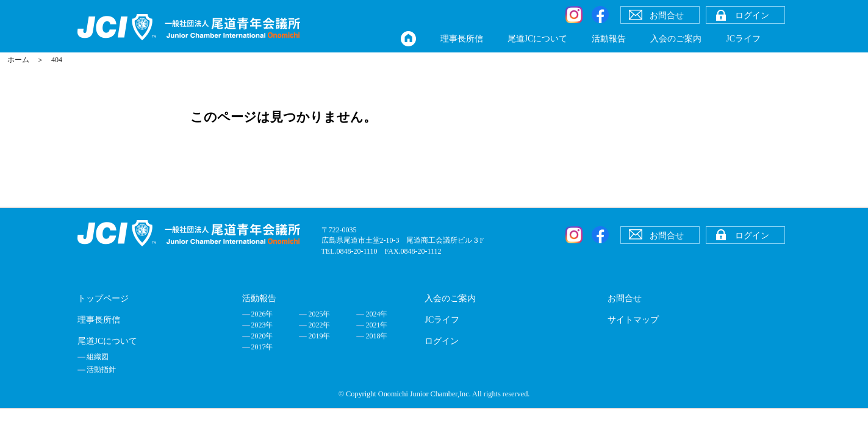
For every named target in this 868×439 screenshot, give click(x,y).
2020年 (262, 336)
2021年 (376, 325)
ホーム (18, 60)
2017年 (262, 347)
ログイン (442, 341)
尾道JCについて (538, 39)
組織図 (98, 357)
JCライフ (743, 39)
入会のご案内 (676, 39)
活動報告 (609, 39)
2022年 (319, 325)
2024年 (376, 314)
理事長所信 (462, 39)
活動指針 (101, 369)
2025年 (319, 314)
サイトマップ (633, 320)
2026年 (262, 314)
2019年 (319, 336)
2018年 (376, 336)
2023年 (262, 325)
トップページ (103, 298)
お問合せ (625, 298)
